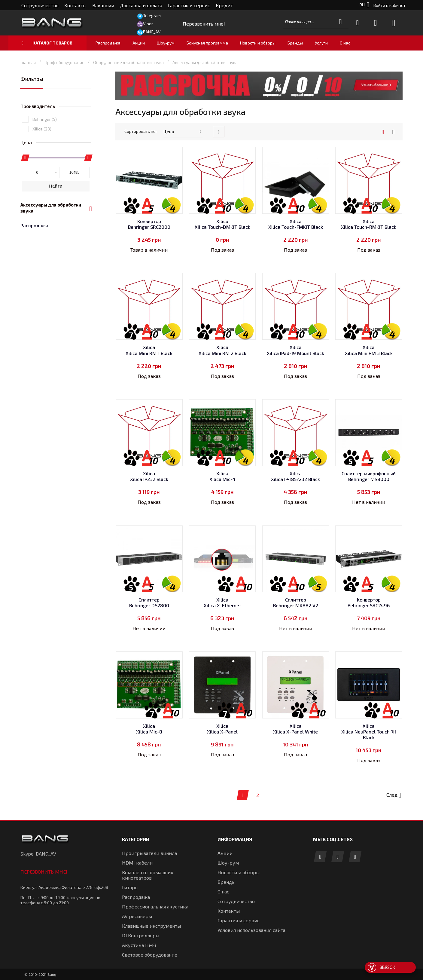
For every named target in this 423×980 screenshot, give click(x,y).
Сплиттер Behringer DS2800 (149, 602)
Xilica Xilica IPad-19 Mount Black (295, 350)
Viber (148, 24)
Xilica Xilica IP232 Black (149, 476)
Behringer (45, 162)
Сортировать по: (140, 131)
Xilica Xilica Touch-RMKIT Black (369, 224)
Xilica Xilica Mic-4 (222, 476)
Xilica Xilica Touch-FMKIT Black (296, 224)
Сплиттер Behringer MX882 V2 (296, 602)
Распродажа (34, 100)
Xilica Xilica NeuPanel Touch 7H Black (369, 732)
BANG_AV (152, 32)
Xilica (42, 171)
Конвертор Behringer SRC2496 (369, 602)
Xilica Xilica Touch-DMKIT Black (222, 224)
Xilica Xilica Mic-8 (149, 729)
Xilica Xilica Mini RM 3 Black (369, 350)
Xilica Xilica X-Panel (222, 729)
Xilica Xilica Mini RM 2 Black (222, 350)
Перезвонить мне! (44, 872)
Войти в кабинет (390, 5)
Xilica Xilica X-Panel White (295, 729)
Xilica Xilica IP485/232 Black (295, 476)
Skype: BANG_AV (38, 854)
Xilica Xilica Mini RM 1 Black (149, 350)
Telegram (152, 15)
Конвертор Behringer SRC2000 (149, 224)
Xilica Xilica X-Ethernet (222, 602)
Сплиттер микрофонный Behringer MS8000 (369, 476)
